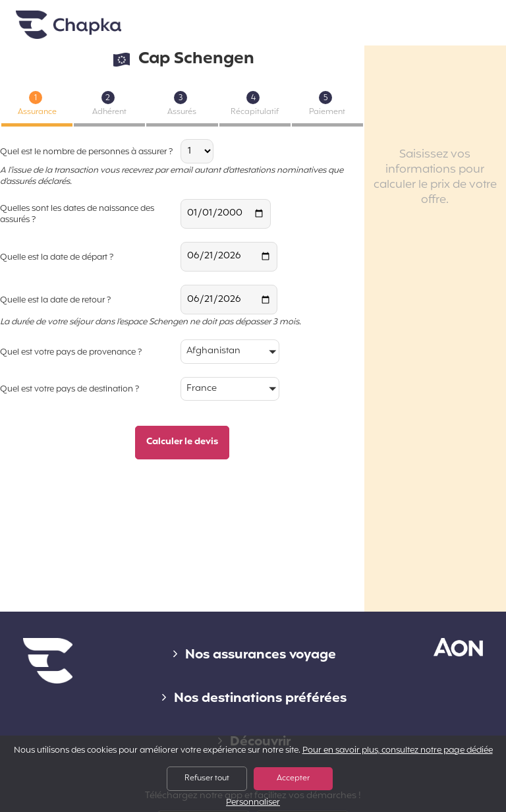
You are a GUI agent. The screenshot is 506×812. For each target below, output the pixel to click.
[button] (230, 352)
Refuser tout (207, 778)
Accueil (69, 25)
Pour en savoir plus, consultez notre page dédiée (398, 751)
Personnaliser (253, 803)
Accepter (293, 778)
